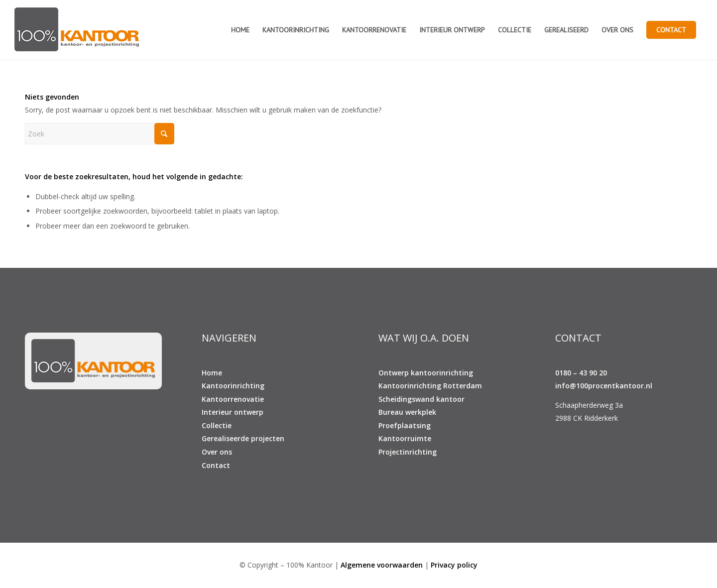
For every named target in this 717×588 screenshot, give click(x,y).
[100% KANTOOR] (77, 30)
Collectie (217, 425)
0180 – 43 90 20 (581, 373)
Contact (216, 465)
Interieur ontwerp (233, 412)
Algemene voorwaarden (382, 565)
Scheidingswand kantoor (421, 399)
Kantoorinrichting (233, 386)
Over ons (217, 452)
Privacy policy (454, 565)
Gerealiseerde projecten (243, 438)
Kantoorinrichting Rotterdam (430, 386)
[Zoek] (100, 134)
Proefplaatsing (405, 425)
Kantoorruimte (405, 438)
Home (212, 373)
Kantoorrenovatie (233, 399)
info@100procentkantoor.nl (604, 386)
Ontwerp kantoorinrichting (426, 373)
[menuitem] (240, 30)
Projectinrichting (408, 452)
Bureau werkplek (407, 412)
